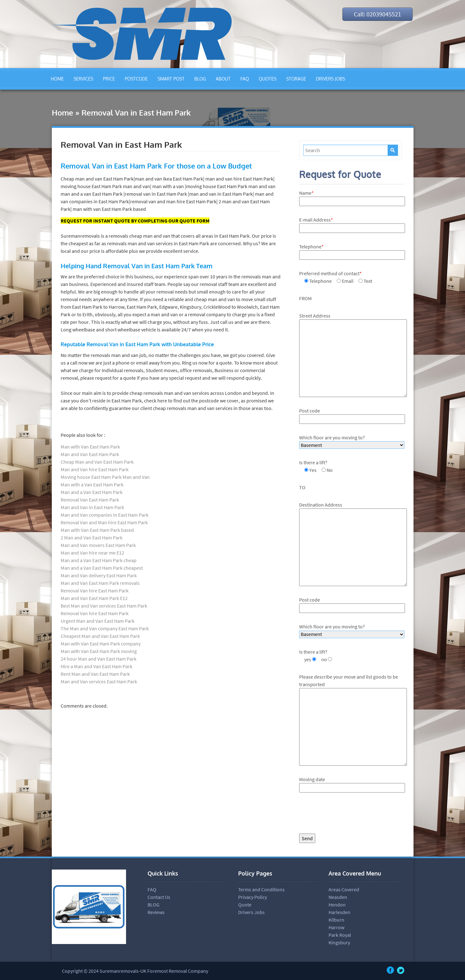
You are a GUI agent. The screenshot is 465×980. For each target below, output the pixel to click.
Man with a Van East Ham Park (92, 484)
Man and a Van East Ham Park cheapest (102, 568)
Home (63, 113)
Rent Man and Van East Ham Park (95, 674)
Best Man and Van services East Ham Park (104, 606)
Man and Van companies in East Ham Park (105, 515)
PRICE (109, 79)
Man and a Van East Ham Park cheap (99, 560)
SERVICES (83, 79)
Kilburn (336, 920)
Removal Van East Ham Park (90, 500)
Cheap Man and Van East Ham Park (97, 462)
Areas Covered (344, 889)
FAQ (245, 79)
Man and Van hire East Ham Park (95, 469)
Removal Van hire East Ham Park (95, 591)
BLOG (200, 79)
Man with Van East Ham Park (90, 447)
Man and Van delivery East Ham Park (99, 575)
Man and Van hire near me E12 (92, 553)
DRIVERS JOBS (330, 79)
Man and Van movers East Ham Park (98, 545)
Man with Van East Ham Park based (97, 530)
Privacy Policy (253, 897)
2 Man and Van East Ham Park (92, 538)
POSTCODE (136, 79)
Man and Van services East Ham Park (99, 681)
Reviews (156, 912)
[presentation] (347, 815)
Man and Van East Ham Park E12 (94, 598)
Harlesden (339, 912)
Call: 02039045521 (377, 14)
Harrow (336, 927)
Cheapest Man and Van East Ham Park (100, 636)
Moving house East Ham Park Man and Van (105, 477)
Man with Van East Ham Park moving (99, 651)
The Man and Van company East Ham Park (105, 628)
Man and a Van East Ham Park (92, 492)
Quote (245, 905)
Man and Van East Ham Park (90, 454)
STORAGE (296, 79)
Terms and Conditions (261, 889)
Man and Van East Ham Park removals (100, 583)
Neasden (338, 897)
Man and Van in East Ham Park (92, 507)
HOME (57, 79)
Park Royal (340, 935)
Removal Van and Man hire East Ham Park (104, 522)
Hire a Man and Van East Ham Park (97, 666)
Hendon (337, 905)
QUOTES (268, 79)
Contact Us (159, 897)
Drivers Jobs (251, 912)
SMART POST (171, 79)
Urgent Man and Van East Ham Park (98, 621)
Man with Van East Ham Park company (101, 644)
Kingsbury (339, 942)
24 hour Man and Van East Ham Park (99, 659)
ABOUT (223, 79)
